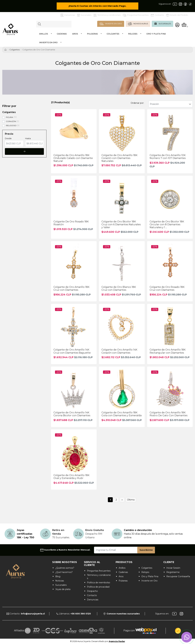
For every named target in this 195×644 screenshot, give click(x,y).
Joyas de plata (63, 589)
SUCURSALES (162, 24)
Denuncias (68, 15)
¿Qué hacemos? (64, 572)
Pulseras (92, 34)
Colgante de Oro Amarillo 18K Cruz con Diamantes (71, 288)
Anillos (44, 34)
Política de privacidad (98, 587)
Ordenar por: (137, 103)
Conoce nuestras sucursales (122, 614)
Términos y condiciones (107, 15)
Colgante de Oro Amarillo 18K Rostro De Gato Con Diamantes (168, 414)
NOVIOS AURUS (138, 24)
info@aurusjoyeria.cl (33, 614)
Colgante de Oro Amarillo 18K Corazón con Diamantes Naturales (119, 158)
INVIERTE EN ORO (111, 24)
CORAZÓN (11, 121)
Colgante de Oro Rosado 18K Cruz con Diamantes (167, 288)
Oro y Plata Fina (156, 34)
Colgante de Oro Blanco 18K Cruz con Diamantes (119, 288)
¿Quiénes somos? (65, 568)
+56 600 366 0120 (81, 614)
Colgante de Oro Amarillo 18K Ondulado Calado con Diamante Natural (73, 158)
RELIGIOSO (11, 125)
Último (131, 500)
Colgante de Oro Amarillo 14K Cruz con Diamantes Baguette (72, 351)
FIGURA (10, 117)
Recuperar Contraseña (178, 576)
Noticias (60, 581)
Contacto (157, 15)
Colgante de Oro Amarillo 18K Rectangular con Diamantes (168, 351)
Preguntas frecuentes (136, 15)
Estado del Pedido (177, 15)
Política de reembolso (99, 583)
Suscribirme (146, 550)
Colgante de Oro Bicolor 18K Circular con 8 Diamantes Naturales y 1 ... (167, 224)
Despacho (92, 591)
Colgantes (113, 34)
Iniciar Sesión (173, 568)
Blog (58, 576)
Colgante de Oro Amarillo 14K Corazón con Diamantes (119, 351)
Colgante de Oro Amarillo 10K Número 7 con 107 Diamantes (168, 157)
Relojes (133, 34)
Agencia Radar (117, 641)
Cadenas (62, 34)
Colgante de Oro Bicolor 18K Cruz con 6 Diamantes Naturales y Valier (121, 224)
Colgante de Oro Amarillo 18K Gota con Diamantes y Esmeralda (121, 414)
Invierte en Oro (48, 42)
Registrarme (173, 572)
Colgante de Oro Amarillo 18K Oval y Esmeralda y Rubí (71, 477)
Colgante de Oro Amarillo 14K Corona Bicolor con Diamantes (72, 414)
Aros (75, 34)
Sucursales (84, 15)
